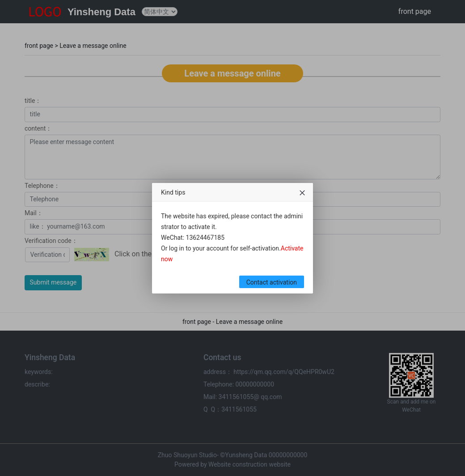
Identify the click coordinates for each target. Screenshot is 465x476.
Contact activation (272, 282)
